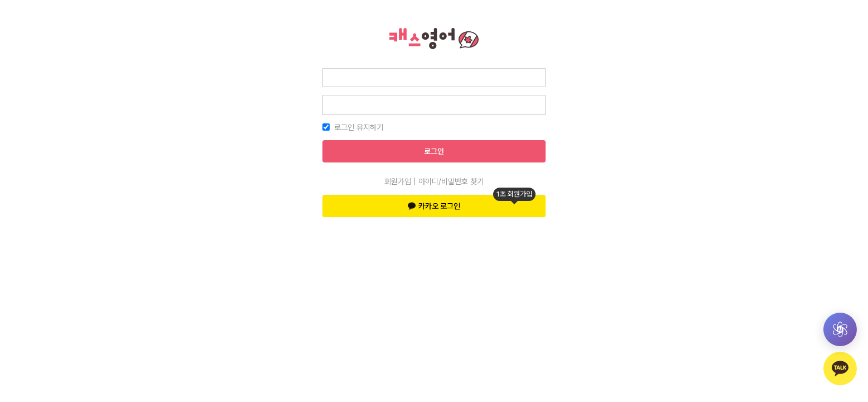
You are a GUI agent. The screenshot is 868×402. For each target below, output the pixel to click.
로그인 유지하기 (359, 127)
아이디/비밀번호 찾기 (451, 181)
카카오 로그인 (472, 203)
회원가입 (398, 181)
